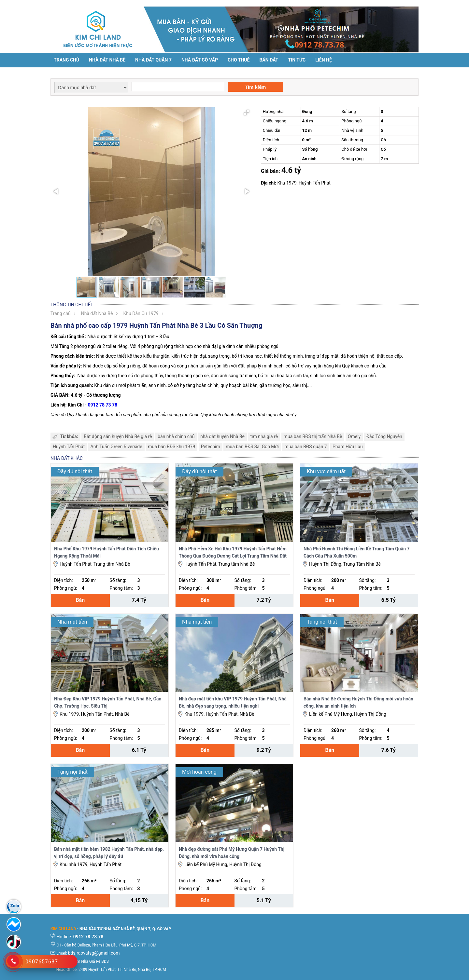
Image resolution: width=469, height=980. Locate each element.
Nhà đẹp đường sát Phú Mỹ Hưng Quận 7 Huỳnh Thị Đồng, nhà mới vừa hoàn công (232, 853)
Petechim (211, 447)
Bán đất (269, 60)
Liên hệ (324, 60)
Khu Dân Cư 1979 (141, 313)
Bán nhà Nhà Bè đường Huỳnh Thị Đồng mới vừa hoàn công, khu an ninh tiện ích (358, 702)
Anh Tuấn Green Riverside (116, 447)
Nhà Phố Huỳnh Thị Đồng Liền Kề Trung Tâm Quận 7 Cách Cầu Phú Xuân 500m (357, 552)
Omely (354, 436)
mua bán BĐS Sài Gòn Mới (252, 447)
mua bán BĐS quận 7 (306, 447)
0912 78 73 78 (102, 405)
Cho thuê (239, 60)
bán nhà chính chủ (176, 436)
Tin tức (297, 60)
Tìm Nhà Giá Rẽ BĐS (91, 961)
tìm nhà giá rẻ (264, 436)
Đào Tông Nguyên (384, 436)
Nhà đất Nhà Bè (107, 60)
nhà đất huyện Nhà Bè (222, 436)
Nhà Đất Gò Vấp (200, 60)
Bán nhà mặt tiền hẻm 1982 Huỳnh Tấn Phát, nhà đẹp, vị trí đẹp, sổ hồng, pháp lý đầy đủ (109, 853)
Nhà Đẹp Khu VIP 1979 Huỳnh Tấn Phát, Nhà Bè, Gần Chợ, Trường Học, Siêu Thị (108, 702)
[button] (247, 113)
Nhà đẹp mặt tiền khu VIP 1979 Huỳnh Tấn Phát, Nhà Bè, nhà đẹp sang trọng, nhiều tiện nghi (233, 702)
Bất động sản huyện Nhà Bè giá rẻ (118, 436)
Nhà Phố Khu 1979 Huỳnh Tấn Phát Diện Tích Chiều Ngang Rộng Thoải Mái (107, 552)
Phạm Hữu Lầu (348, 447)
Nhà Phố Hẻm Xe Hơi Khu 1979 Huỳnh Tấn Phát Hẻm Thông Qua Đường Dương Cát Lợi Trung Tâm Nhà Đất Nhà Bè (233, 553)
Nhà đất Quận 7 (153, 60)
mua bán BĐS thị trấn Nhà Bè (313, 436)
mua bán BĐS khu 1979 (171, 447)
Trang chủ (66, 60)
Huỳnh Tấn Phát (69, 447)
